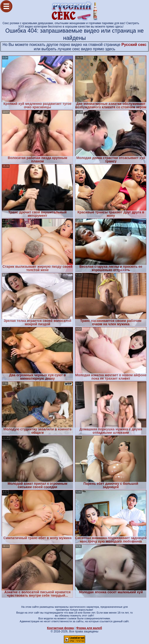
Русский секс (134, 45)
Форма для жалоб (89, 628)
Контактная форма (60, 628)
